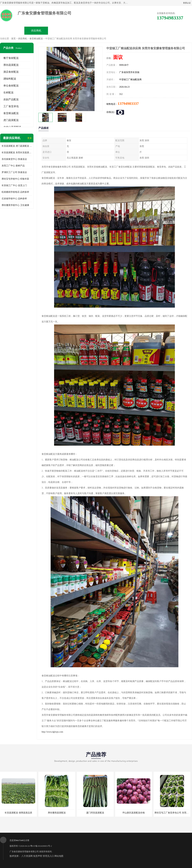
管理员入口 (48, 856)
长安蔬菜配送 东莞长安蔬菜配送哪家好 (17, 153)
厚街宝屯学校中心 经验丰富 (15, 179)
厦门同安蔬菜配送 (95, 813)
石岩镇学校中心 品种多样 (14, 199)
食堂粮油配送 (36, 39)
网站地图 (59, 856)
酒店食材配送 (11, 72)
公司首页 (12, 31)
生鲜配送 (8, 93)
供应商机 (36, 31)
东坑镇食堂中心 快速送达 (14, 159)
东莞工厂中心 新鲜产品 (13, 166)
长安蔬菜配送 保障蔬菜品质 (18, 813)
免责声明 (38, 856)
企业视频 (60, 31)
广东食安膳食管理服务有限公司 (24, 852)
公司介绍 (84, 31)
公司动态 (108, 31)
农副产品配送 (11, 99)
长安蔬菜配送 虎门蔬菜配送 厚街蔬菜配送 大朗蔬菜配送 (17, 146)
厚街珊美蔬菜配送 (57, 813)
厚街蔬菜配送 (11, 65)
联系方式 (156, 31)
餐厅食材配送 (11, 58)
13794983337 (128, 104)
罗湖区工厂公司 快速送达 (14, 172)
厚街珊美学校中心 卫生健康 (15, 205)
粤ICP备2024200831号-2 (41, 846)
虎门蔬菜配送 (11, 120)
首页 (13, 39)
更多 (30, 138)
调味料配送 (10, 79)
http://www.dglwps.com (52, 732)
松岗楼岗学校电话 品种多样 (15, 192)
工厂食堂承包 (11, 106)
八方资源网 (27, 856)
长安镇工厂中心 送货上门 (14, 185)
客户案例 (132, 31)
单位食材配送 (11, 86)
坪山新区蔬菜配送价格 (134, 813)
